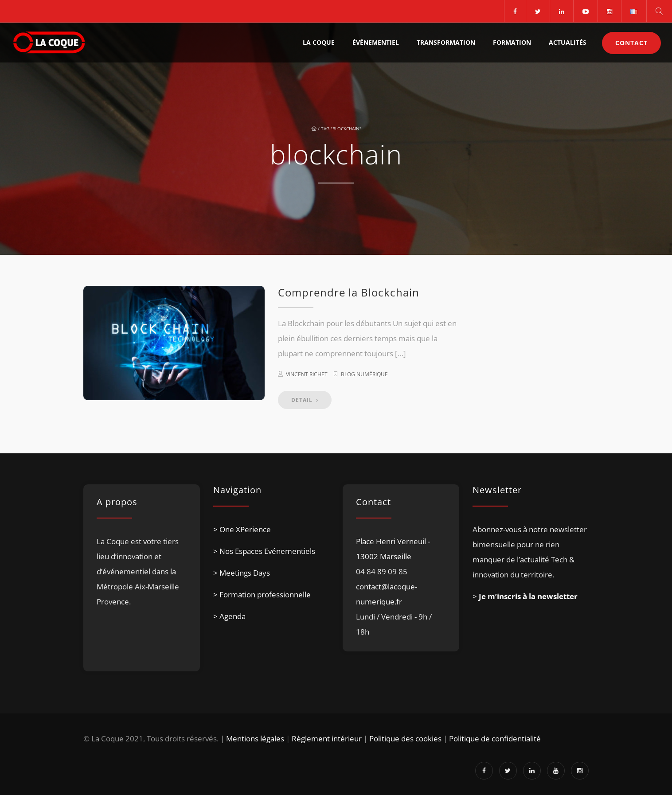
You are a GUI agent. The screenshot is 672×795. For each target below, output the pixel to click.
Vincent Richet (307, 374)
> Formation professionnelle (262, 594)
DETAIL (305, 400)
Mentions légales (255, 738)
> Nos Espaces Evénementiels (264, 551)
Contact (631, 43)
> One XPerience (242, 529)
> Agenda (229, 616)
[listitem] (142, 593)
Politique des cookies (405, 738)
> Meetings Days (242, 573)
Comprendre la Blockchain (349, 292)
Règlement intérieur (327, 738)
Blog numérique (364, 374)
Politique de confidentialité (495, 738)
